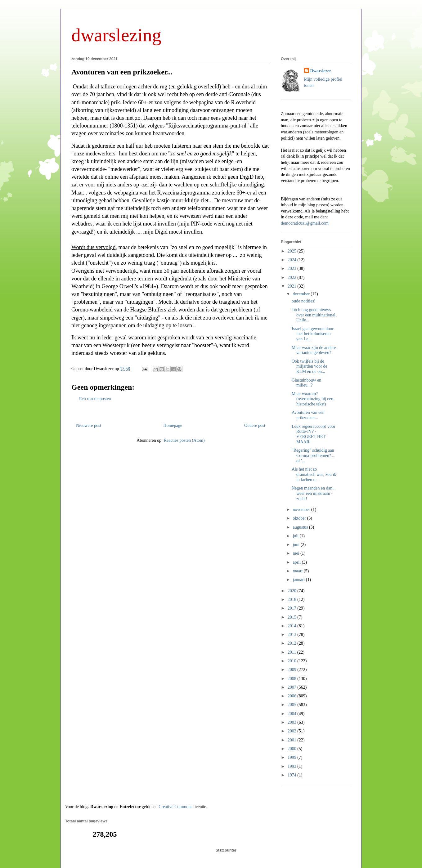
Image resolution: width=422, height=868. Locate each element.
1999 (293, 757)
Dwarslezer (321, 71)
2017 (293, 608)
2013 (293, 635)
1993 (293, 766)
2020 (293, 591)
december (302, 294)
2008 (293, 679)
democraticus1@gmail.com (305, 223)
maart (298, 571)
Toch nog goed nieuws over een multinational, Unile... (314, 315)
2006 (293, 696)
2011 (292, 652)
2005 (293, 705)
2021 (293, 286)
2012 (293, 643)
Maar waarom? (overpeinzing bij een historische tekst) (312, 399)
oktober (300, 518)
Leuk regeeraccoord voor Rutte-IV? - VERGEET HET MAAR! (314, 434)
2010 (293, 661)
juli (296, 536)
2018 (293, 600)
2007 (293, 687)
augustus (301, 527)
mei (296, 553)
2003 (293, 722)
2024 (293, 260)
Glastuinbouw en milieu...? (306, 383)
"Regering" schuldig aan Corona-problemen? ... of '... (314, 456)
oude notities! (304, 301)
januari (299, 580)
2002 (293, 731)
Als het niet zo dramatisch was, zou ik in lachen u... (314, 474)
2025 (293, 251)
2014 (293, 626)
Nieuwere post (89, 425)
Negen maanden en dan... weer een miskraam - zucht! (314, 493)
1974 (293, 775)
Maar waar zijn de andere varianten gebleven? (314, 350)
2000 (293, 749)
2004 (293, 714)
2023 (293, 268)
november (302, 510)
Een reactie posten (95, 399)
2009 (293, 670)
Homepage (173, 425)
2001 (293, 740)
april (297, 562)
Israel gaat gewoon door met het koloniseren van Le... (313, 334)
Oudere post (255, 425)
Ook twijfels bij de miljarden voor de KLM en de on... (310, 367)
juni (296, 545)
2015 (293, 617)
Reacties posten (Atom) (184, 440)
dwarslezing (116, 35)
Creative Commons (175, 807)
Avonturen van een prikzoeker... (122, 72)
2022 (293, 277)
